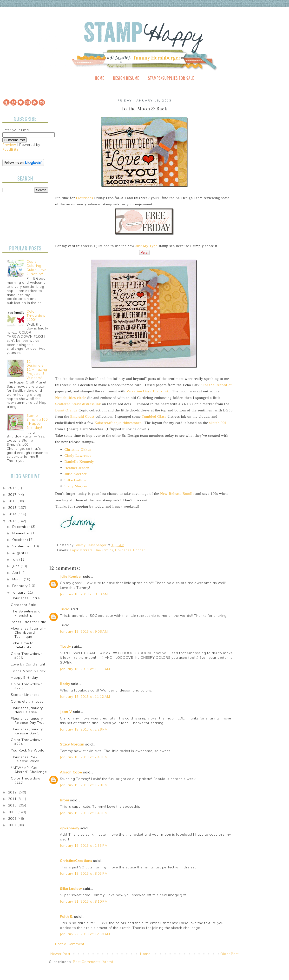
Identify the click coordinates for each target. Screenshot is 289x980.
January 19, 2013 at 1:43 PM (84, 813)
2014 (13, 514)
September (22, 546)
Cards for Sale (23, 605)
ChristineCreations (76, 861)
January (20, 592)
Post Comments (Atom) (93, 962)
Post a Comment (70, 944)
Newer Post (60, 954)
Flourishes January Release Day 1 (27, 731)
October (20, 540)
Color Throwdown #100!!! (37, 315)
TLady (65, 646)
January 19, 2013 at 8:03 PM (84, 873)
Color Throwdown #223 (27, 780)
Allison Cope (71, 772)
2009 (13, 812)
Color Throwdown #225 (27, 686)
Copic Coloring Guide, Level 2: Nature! (37, 268)
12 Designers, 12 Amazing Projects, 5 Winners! (37, 370)
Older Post (230, 954)
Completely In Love (27, 701)
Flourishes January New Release (27, 710)
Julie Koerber (71, 577)
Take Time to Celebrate (22, 645)
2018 (13, 488)
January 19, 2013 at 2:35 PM (84, 846)
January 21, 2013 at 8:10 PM (84, 901)
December (22, 527)
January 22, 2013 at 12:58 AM (85, 934)
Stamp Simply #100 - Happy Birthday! (37, 422)
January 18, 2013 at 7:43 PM (84, 757)
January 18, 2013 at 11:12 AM (85, 697)
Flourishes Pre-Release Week (25, 759)
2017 (13, 495)
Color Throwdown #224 (27, 742)
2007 (13, 825)
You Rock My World (28, 750)
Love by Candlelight (28, 664)
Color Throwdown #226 (27, 656)
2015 (13, 508)
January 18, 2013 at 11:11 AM (85, 669)
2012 (13, 792)
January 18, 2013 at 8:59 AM (84, 594)
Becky (65, 684)
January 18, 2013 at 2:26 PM (84, 729)
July (16, 559)
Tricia (65, 609)
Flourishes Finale (25, 598)
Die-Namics (104, 550)
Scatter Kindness (25, 695)
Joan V (66, 712)
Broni (65, 800)
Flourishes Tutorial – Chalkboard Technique (28, 632)
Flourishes (123, 550)
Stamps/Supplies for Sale (171, 78)
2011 (13, 799)
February (21, 586)
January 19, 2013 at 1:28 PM (84, 785)
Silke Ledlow (71, 889)
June (17, 566)
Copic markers (81, 550)
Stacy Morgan (72, 744)
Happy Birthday (24, 678)
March (18, 579)
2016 (13, 501)
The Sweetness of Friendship (26, 613)
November (22, 533)
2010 (13, 805)
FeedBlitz (10, 149)
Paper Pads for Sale (28, 622)
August (19, 553)
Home (100, 78)
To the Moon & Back (28, 671)
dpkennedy (69, 828)
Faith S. (67, 917)
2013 (13, 521)
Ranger (139, 550)
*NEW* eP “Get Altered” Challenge (29, 770)
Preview (9, 145)
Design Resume (126, 78)
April (17, 573)
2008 (13, 819)
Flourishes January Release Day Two (28, 721)
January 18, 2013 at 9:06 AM (84, 631)
